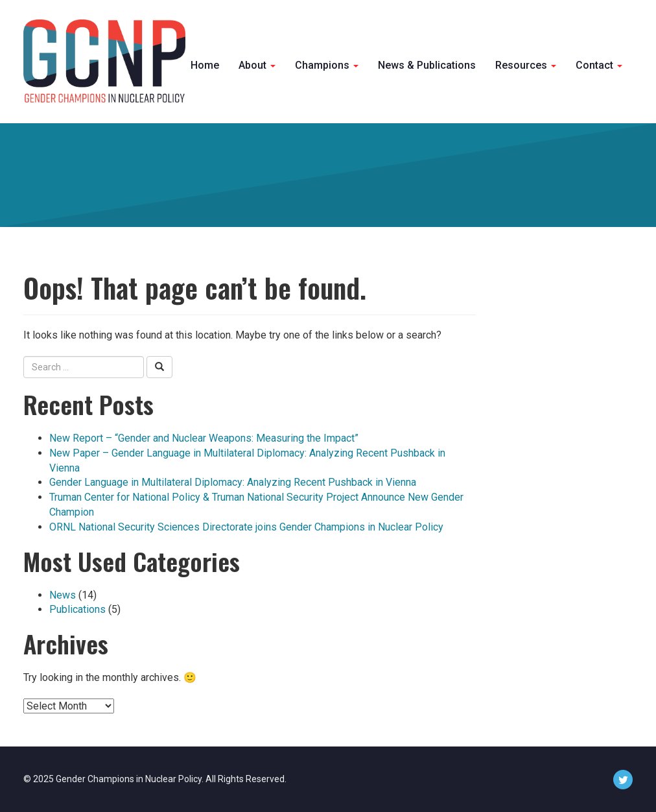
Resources (526, 65)
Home (205, 65)
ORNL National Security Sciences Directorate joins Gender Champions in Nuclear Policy (246, 527)
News (63, 595)
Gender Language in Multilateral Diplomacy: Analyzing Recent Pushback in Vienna (233, 482)
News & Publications (427, 65)
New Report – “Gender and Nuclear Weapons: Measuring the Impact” (204, 438)
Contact (599, 65)
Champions (327, 65)
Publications (77, 609)
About (257, 65)
